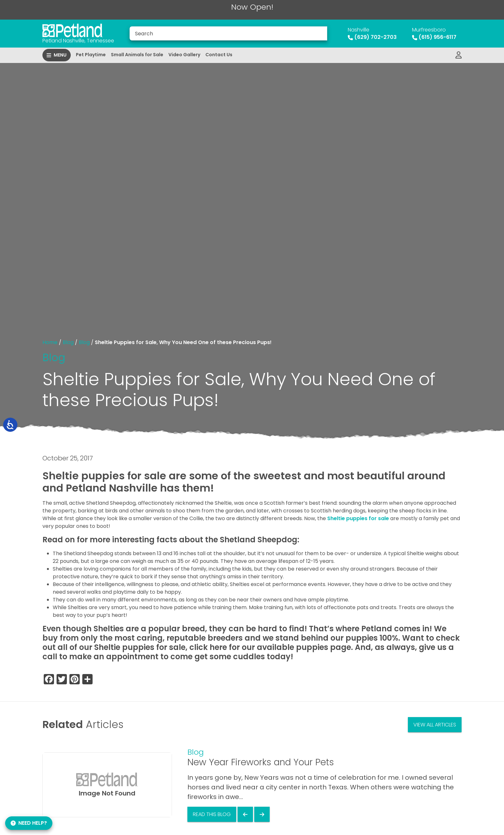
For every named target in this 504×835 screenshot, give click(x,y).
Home (50, 342)
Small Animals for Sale (137, 55)
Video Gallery (184, 55)
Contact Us (219, 55)
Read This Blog (212, 814)
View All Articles (435, 725)
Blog (68, 342)
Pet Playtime (91, 55)
